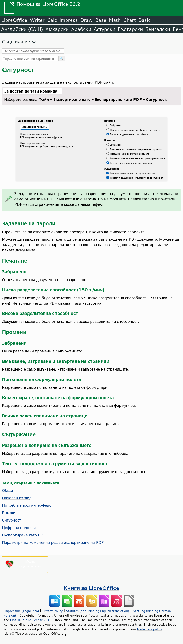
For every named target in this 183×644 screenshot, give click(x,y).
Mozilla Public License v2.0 (30, 620)
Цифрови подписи (19, 528)
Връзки (9, 513)
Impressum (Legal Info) (22, 611)
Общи (8, 490)
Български (130, 29)
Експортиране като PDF (24, 535)
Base (101, 20)
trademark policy (149, 629)
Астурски (104, 29)
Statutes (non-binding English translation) (97, 611)
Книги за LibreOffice (91, 588)
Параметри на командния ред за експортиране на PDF (53, 542)
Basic (144, 20)
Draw (86, 20)
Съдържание (16, 42)
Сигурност (12, 520)
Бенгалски (158, 29)
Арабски (81, 29)
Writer (37, 20)
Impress (69, 20)
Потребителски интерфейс (27, 505)
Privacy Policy (52, 611)
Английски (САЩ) (22, 29)
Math (115, 20)
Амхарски (57, 29)
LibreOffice (14, 20)
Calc (52, 20)
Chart (129, 20)
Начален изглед (17, 498)
